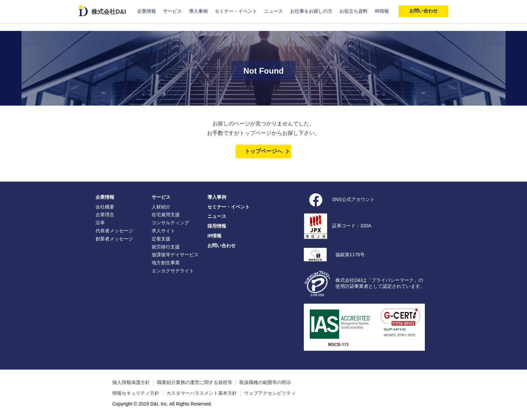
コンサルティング (170, 223)
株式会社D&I (109, 12)
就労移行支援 (166, 247)
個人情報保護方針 (131, 382)
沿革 (100, 223)
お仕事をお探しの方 (311, 11)
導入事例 (198, 11)
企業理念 (105, 215)
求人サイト (163, 231)
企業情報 (147, 11)
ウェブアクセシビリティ (270, 393)
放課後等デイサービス (175, 255)
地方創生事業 (166, 263)
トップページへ (263, 151)
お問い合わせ (221, 245)
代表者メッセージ (114, 231)
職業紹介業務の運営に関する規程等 (195, 382)
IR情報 (382, 11)
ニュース (274, 11)
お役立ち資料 (354, 11)
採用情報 (217, 226)
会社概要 (105, 207)
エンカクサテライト (173, 271)
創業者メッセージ (114, 239)
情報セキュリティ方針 (136, 393)
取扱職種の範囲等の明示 (265, 382)
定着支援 (161, 239)
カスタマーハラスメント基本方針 (202, 393)
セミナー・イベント (236, 11)
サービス (172, 11)
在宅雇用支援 (166, 215)
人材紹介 (161, 207)
